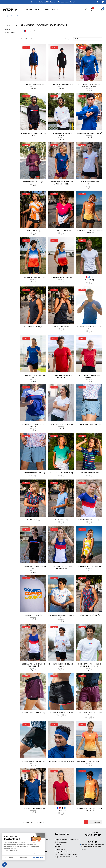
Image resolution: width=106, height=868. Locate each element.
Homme (7, 25)
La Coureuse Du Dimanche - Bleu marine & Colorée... (61, 183)
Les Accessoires (10, 33)
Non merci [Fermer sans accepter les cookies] (9, 858)
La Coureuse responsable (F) (61, 424)
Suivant (97, 822)
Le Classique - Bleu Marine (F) (33, 808)
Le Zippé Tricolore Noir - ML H (61, 84)
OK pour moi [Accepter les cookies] (38, 858)
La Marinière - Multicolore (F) (89, 473)
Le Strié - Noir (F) (33, 520)
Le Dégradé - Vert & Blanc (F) (61, 473)
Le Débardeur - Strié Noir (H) (89, 615)
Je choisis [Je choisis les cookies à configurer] (24, 858)
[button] (4, 865)
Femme (7, 29)
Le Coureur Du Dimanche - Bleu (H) (89, 328)
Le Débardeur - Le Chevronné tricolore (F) (61, 567)
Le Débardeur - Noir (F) (61, 327)
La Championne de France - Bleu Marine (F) (33, 425)
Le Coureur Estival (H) (33, 615)
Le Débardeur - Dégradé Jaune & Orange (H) (89, 809)
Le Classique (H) (89, 280)
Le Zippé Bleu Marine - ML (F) (33, 84)
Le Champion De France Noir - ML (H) (33, 134)
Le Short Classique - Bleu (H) (33, 473)
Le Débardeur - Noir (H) (33, 327)
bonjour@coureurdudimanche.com (67, 840)
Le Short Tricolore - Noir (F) (61, 713)
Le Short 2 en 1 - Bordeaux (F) (33, 713)
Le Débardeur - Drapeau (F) (61, 277)
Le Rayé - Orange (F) (33, 231)
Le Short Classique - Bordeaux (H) (89, 714)
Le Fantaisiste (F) (61, 520)
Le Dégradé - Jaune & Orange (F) (89, 761)
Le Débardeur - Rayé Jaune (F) (89, 566)
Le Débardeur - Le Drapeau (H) (33, 277)
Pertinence (88, 39)
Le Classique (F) (61, 811)
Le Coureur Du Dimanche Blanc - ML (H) (61, 665)
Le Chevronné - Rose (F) (61, 231)
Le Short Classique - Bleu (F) (89, 424)
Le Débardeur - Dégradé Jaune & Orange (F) (89, 232)
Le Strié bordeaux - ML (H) (33, 182)
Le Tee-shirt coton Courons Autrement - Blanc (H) (89, 665)
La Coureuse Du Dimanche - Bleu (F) (33, 376)
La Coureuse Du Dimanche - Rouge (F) (89, 376)
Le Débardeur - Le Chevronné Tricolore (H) (33, 665)
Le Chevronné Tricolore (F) (89, 520)
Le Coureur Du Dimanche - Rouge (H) (61, 376)
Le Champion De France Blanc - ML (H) (61, 134)
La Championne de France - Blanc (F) (89, 183)
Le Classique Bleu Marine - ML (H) (89, 133)
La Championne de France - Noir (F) (33, 567)
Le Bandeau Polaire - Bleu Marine (61, 761)
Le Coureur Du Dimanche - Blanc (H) (61, 616)
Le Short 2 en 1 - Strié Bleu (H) (33, 761)
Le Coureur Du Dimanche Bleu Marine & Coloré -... (89, 85)
